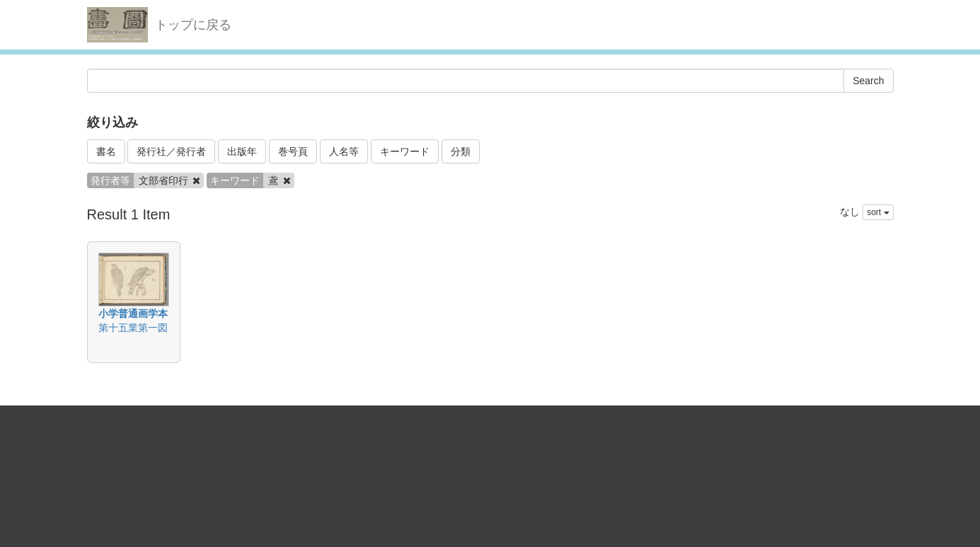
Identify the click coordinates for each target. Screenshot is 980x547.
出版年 (242, 151)
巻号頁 (293, 151)
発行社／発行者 (171, 151)
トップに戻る (193, 25)
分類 (461, 151)
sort (878, 212)
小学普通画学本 (133, 313)
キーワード (405, 151)
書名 (106, 151)
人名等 (344, 151)
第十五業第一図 (133, 328)
